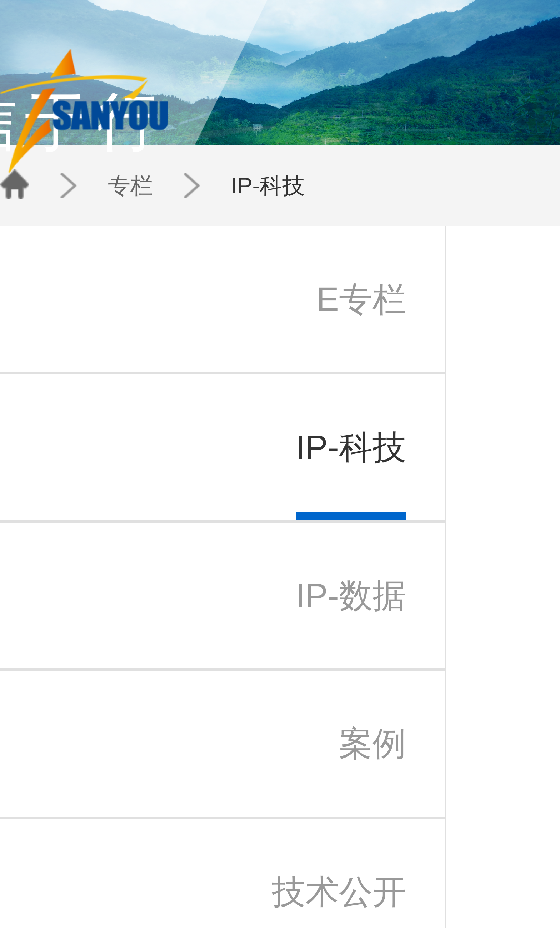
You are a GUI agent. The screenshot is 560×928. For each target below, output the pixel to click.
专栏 (123, 153)
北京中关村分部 (264, 845)
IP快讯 (224, 845)
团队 (350, 30)
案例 (190, 862)
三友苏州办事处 (78, 853)
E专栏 (192, 836)
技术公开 (195, 870)
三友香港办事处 (264, 870)
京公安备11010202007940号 (301, 900)
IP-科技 (152, 153)
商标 (143, 845)
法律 (143, 862)
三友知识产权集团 (80, 836)
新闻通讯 (226, 853)
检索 (143, 853)
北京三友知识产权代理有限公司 (94, 845)
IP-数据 (193, 853)
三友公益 (71, 862)
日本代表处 (259, 853)
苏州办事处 (259, 862)
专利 (143, 836)
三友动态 (226, 836)
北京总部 (257, 836)
